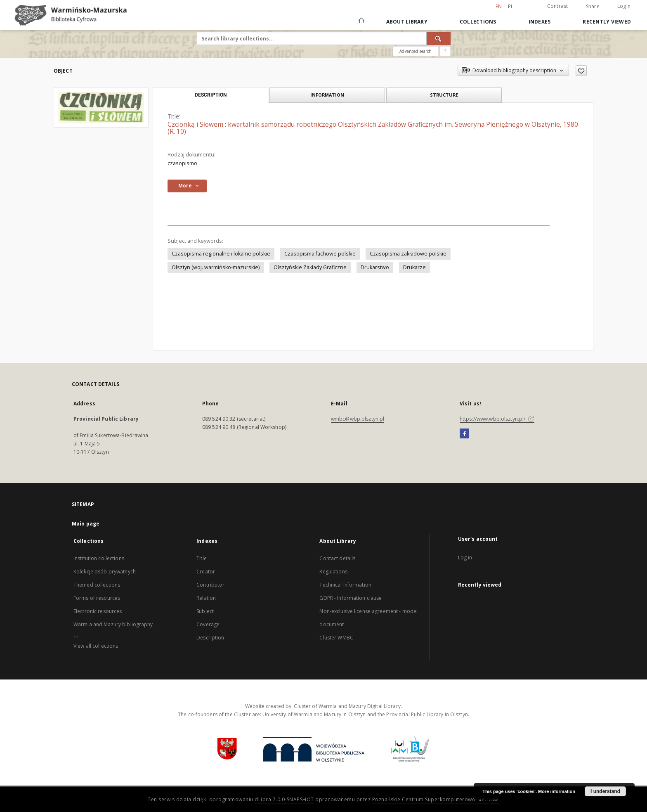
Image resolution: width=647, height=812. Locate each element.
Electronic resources (98, 611)
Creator (206, 572)
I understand (605, 791)
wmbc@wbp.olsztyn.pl (358, 419)
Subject (205, 611)
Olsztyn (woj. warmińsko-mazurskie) (216, 267)
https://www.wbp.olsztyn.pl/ (497, 419)
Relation (206, 598)
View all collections (96, 646)
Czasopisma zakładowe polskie (408, 254)
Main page (86, 524)
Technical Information (345, 585)
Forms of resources (97, 598)
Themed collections (97, 585)
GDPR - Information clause (351, 598)
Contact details (337, 558)
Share (593, 7)
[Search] (439, 38)
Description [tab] (211, 95)
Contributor (210, 585)
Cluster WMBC (336, 638)
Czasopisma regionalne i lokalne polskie (221, 254)
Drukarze (414, 267)
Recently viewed (607, 22)
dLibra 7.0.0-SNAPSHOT (284, 799)
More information (557, 791)
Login (624, 6)
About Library (407, 22)
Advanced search (416, 51)
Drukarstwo (375, 267)
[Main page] (361, 21)
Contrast (558, 6)
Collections (478, 22)
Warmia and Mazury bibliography (113, 624)
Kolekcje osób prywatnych (105, 572)
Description (210, 638)
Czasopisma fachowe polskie (320, 254)
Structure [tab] (444, 95)
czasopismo (182, 163)
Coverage (208, 624)
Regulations (333, 572)
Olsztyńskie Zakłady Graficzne (310, 267)
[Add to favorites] (581, 71)
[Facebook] (464, 434)
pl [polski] (511, 6)
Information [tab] (327, 95)
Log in (465, 558)
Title (202, 558)
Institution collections (99, 558)
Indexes (540, 22)
